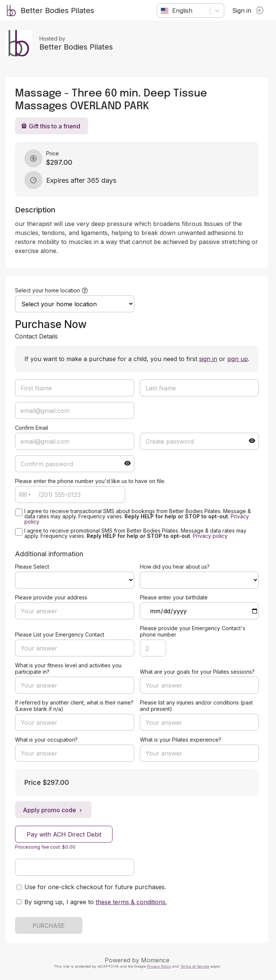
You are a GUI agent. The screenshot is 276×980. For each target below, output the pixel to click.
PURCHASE (49, 926)
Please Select (32, 567)
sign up (238, 359)
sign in (208, 359)
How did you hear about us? (175, 567)
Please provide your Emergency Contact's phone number (193, 631)
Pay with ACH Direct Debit (64, 834)
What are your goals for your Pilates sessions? (197, 672)
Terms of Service (195, 966)
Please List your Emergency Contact (60, 635)
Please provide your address (51, 597)
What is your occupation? (46, 740)
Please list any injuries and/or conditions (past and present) (196, 706)
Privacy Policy (159, 966)
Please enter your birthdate (174, 597)
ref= (75, 580)
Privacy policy (210, 536)
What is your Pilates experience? (181, 740)
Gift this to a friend (51, 126)
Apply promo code (53, 810)
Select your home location (47, 290)
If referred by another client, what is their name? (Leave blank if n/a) (74, 706)
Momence (155, 960)
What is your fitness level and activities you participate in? (68, 668)
